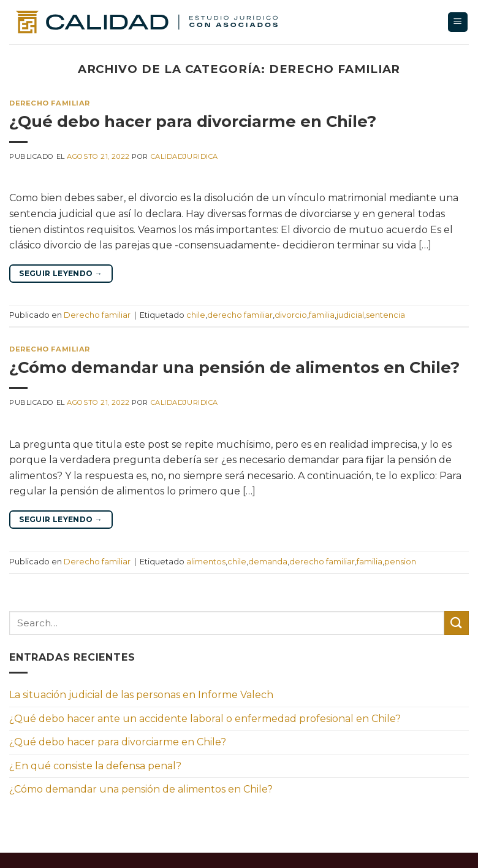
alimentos (206, 562)
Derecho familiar (50, 103)
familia (322, 315)
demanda (268, 562)
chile (196, 315)
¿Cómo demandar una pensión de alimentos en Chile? (234, 367)
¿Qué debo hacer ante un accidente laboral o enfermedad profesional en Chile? (205, 719)
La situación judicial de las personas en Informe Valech (141, 695)
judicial (350, 315)
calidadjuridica (184, 156)
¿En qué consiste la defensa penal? (95, 766)
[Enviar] (457, 623)
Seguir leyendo (61, 273)
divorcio (291, 315)
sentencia (385, 315)
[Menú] (458, 22)
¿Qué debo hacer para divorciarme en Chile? (193, 121)
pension (400, 562)
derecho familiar (240, 315)
